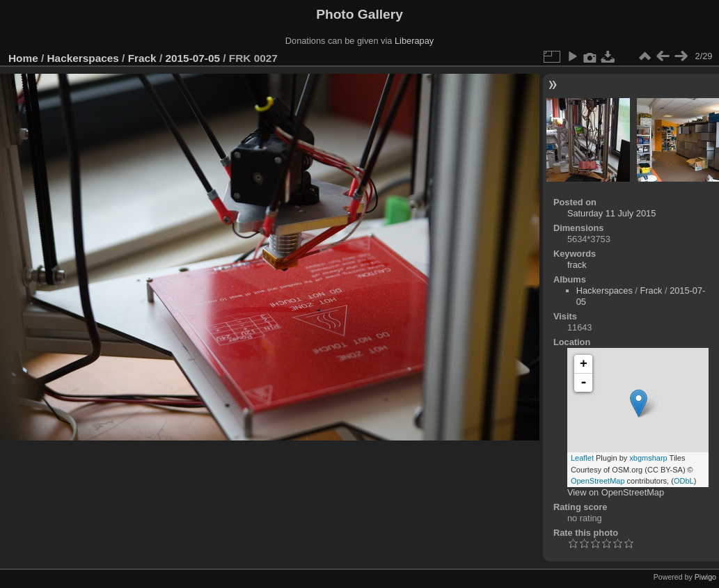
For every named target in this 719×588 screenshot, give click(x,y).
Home (23, 58)
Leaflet (582, 458)
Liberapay (414, 41)
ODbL (684, 481)
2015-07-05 (192, 58)
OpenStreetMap (598, 481)
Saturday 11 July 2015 (611, 213)
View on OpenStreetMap (616, 492)
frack (577, 265)
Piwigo (705, 577)
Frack (142, 58)
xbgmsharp (648, 458)
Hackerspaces (83, 58)
